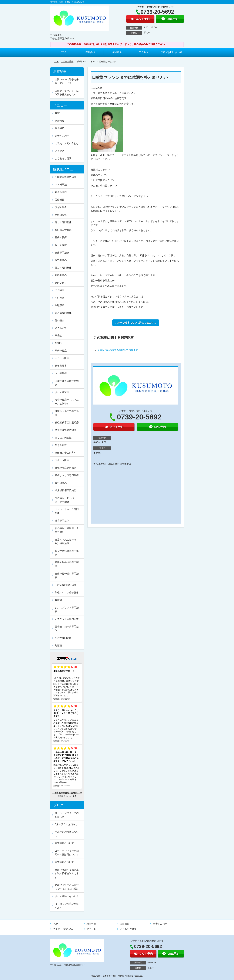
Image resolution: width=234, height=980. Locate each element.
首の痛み (60, 320)
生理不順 (60, 305)
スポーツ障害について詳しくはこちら (136, 323)
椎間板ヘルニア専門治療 (67, 413)
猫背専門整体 (62, 521)
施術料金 (117, 52)
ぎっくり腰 (61, 245)
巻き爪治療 (61, 445)
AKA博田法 (61, 185)
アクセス (144, 52)
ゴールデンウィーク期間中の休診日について (67, 853)
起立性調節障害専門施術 (67, 553)
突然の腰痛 (61, 215)
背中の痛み (61, 260)
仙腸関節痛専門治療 (66, 177)
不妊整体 (60, 298)
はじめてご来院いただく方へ (67, 906)
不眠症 (58, 336)
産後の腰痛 (61, 237)
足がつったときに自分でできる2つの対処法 (67, 887)
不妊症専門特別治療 (66, 585)
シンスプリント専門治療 (67, 610)
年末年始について (64, 843)
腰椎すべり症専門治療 (67, 475)
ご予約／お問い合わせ (170, 52)
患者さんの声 (62, 136)
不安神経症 (61, 351)
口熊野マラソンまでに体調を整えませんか (67, 93)
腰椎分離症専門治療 (66, 468)
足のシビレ (61, 283)
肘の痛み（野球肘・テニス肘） (67, 530)
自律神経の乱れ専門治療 (67, 576)
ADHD (58, 343)
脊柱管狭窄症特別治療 (67, 423)
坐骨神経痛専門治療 (66, 430)
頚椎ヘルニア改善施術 (67, 593)
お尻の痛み (61, 275)
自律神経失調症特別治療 (67, 383)
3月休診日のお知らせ (66, 824)
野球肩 (58, 600)
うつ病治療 (61, 373)
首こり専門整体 (63, 268)
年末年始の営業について (67, 834)
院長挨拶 (90, 52)
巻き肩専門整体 (63, 313)
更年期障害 (61, 366)
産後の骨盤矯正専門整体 (67, 564)
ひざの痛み (61, 207)
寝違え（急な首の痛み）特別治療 (66, 542)
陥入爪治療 (61, 328)
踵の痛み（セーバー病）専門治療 (66, 500)
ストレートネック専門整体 (67, 511)
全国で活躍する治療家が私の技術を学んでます (67, 873)
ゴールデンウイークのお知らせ (67, 815)
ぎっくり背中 (62, 392)
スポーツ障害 (67, 61)
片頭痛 (58, 646)
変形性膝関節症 (63, 638)
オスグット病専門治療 (67, 619)
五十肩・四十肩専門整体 (67, 628)
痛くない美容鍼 (63, 438)
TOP (64, 52)
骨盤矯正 (60, 200)
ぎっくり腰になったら (67, 896)
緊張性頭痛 (61, 192)
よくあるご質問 (63, 158)
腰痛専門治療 (62, 253)
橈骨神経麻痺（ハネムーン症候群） (67, 402)
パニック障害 (62, 358)
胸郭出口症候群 (63, 230)
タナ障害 (60, 290)
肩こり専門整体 (63, 222)
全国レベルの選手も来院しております (118, 350)
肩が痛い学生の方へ (66, 453)
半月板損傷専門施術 (66, 490)
